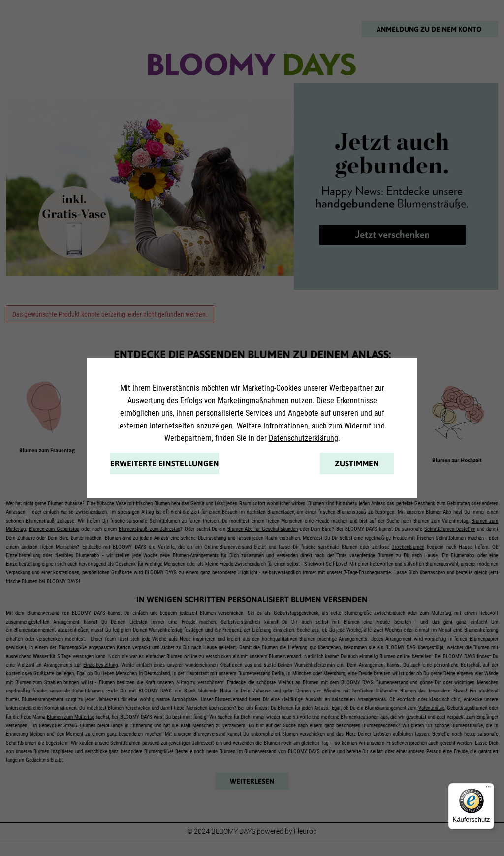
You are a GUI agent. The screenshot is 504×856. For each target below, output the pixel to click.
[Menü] (488, 789)
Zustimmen (357, 463)
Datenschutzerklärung (303, 438)
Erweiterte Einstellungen (165, 463)
